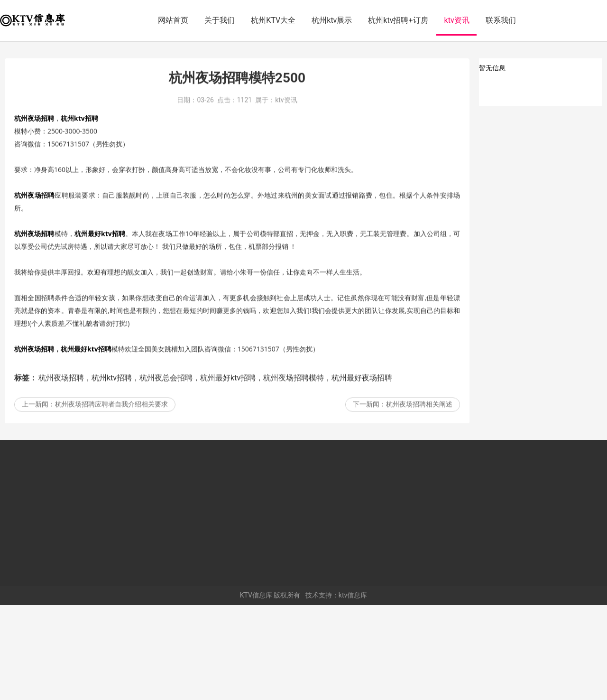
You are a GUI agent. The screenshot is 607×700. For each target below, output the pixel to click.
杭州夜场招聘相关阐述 (419, 515)
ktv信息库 (353, 690)
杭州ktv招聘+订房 (398, 20)
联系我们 (501, 20)
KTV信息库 (256, 690)
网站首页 (173, 20)
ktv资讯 (457, 20)
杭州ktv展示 (332, 20)
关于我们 (220, 20)
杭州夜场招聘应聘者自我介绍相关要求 (111, 515)
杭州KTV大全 (273, 20)
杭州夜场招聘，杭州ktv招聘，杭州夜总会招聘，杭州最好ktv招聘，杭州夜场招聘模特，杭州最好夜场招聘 (215, 489)
